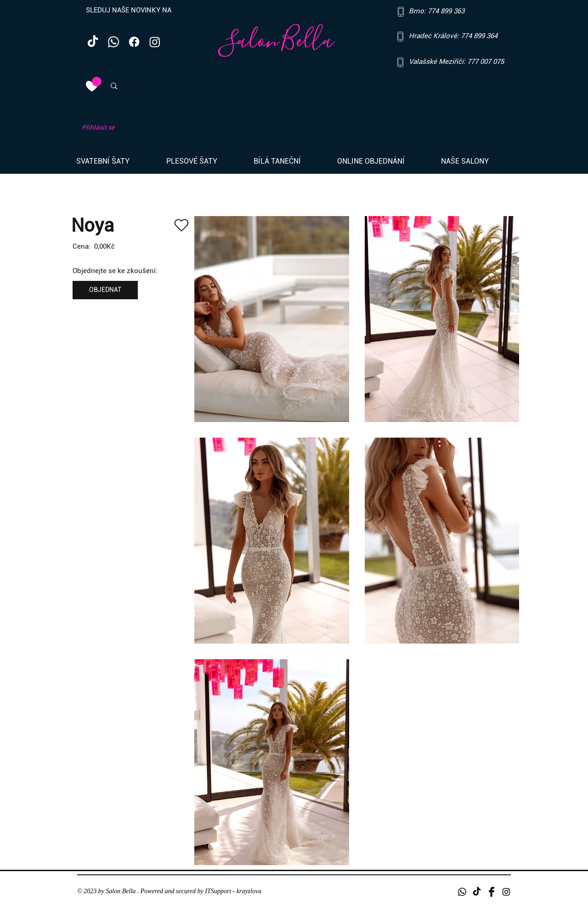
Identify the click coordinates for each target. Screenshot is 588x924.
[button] (114, 161)
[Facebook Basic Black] (492, 892)
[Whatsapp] (113, 42)
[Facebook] (134, 42)
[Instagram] (155, 42)
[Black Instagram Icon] (506, 892)
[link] (97, 82)
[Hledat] (158, 86)
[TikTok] (93, 42)
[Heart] (181, 225)
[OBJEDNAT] (105, 290)
